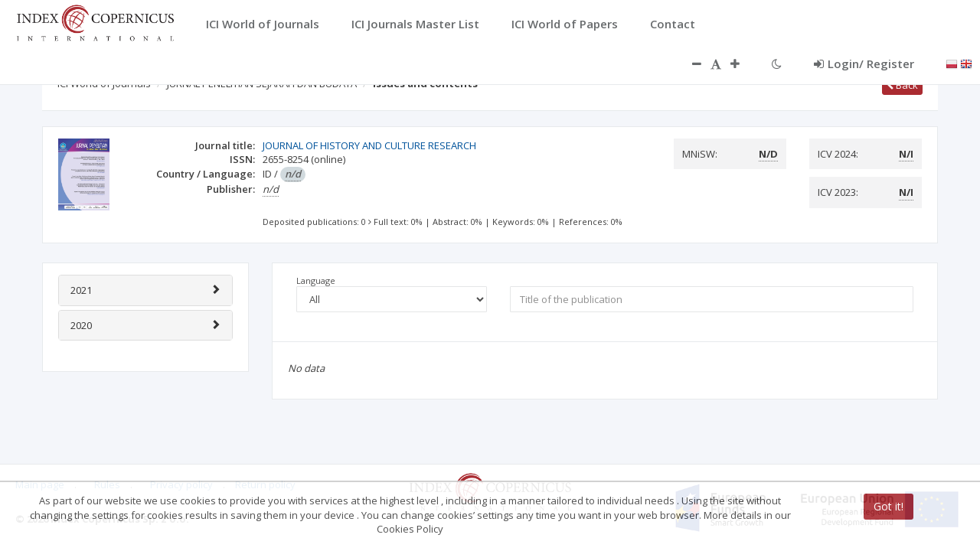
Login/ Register (864, 64)
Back (902, 85)
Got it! (889, 506)
